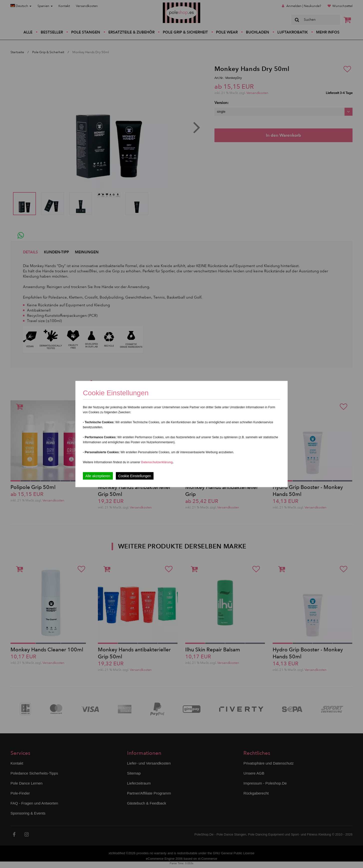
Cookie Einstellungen (135, 476)
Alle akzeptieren (98, 476)
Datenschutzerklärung (157, 462)
